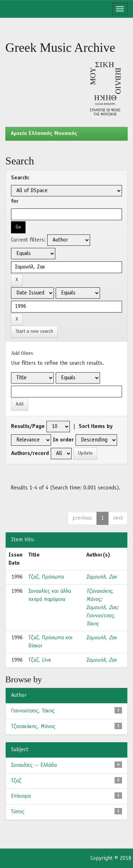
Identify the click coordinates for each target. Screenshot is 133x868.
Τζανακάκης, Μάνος (33, 727)
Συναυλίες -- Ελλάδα (34, 765)
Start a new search (34, 332)
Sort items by (96, 427)
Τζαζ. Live (40, 660)
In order (63, 440)
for (15, 201)
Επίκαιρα (21, 796)
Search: (20, 178)
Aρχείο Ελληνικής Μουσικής (44, 134)
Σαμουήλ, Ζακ (101, 577)
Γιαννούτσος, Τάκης (33, 711)
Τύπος (18, 812)
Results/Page (28, 427)
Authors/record (30, 454)
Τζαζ (16, 781)
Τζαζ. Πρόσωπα (46, 577)
